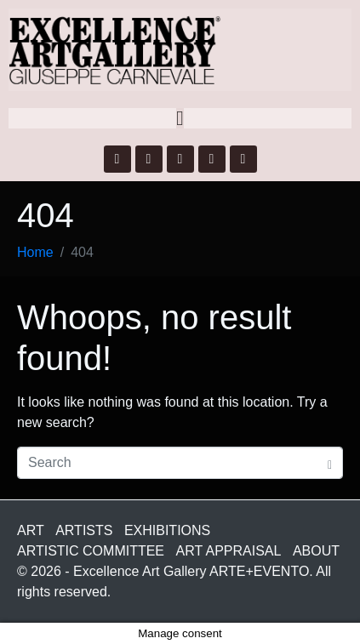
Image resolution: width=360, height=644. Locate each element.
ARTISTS (84, 530)
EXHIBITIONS (167, 530)
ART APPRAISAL (229, 551)
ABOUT (316, 551)
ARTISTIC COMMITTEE (91, 551)
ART (31, 530)
